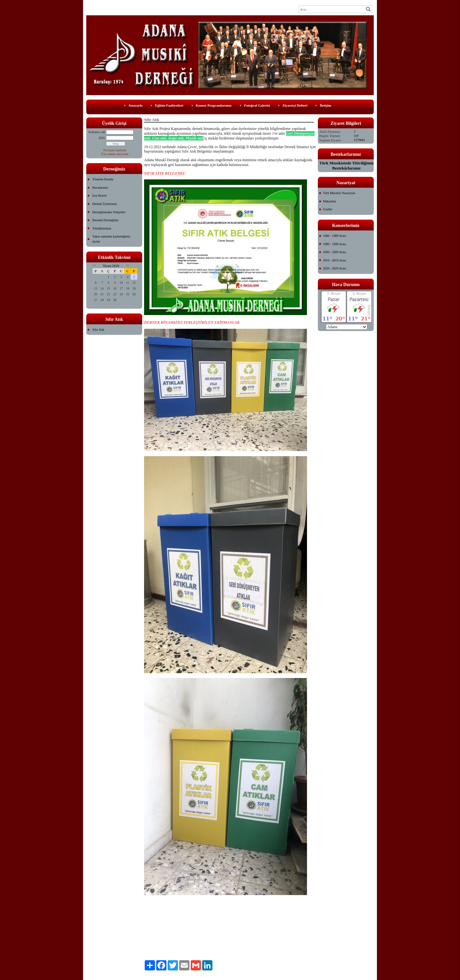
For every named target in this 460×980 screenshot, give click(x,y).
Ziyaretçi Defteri (295, 105)
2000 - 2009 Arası (334, 252)
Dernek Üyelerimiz (105, 204)
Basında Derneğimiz (105, 220)
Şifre (102, 138)
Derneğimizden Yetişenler (109, 212)
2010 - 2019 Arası (334, 260)
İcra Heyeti (100, 196)
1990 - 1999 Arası (334, 244)
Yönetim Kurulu (103, 179)
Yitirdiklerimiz (102, 228)
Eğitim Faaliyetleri (169, 105)
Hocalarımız (100, 188)
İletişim (325, 105)
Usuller (328, 209)
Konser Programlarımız (214, 105)
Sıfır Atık (98, 330)
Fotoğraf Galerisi (257, 105)
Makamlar (330, 201)
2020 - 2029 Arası (334, 268)
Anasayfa (135, 105)
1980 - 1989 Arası (334, 236)
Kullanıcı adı (97, 132)
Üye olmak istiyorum (115, 154)
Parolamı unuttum (115, 150)
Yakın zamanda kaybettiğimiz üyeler (111, 239)
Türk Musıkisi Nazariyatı (339, 193)
